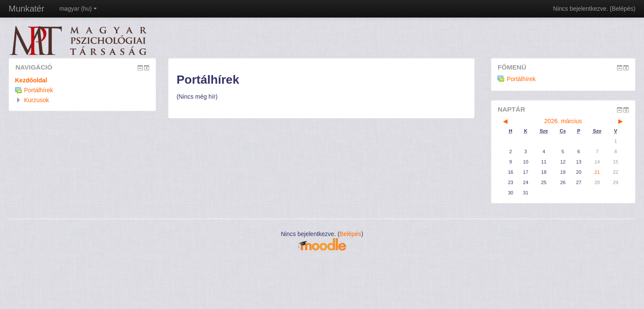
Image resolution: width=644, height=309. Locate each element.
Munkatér (26, 9)
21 (597, 172)
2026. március (563, 121)
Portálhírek (517, 79)
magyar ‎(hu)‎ (78, 9)
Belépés (623, 9)
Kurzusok (36, 100)
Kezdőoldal (31, 80)
